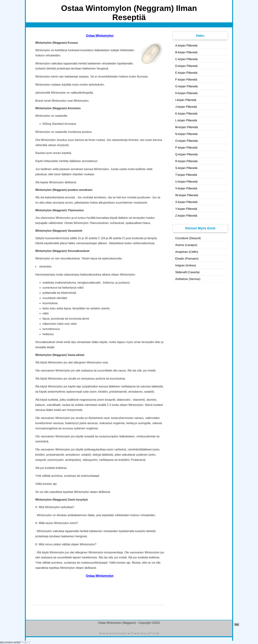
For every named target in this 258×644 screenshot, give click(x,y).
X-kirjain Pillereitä (186, 202)
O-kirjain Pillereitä (186, 141)
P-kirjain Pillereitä (186, 148)
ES (114, 634)
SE (157, 634)
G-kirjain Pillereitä (186, 86)
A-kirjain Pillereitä (186, 46)
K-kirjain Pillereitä (186, 114)
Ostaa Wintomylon (100, 36)
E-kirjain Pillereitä (186, 73)
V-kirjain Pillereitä (186, 188)
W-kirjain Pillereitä (187, 195)
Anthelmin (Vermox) (188, 279)
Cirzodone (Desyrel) (188, 238)
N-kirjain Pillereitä (186, 134)
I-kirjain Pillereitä (186, 100)
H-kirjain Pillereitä (186, 93)
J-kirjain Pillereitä (186, 107)
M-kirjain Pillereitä (187, 127)
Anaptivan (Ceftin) (187, 252)
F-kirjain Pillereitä (186, 80)
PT (151, 634)
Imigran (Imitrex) (186, 265)
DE (101, 634)
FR (132, 634)
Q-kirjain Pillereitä (186, 154)
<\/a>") (26, 642)
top (237, 624)
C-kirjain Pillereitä (186, 59)
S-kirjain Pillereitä (186, 168)
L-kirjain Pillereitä (186, 120)
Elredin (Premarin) (187, 259)
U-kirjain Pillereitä (186, 182)
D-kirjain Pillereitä (186, 66)
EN (120, 634)
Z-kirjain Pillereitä (186, 216)
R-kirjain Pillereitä (186, 161)
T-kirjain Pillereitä (186, 175)
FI (126, 634)
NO (138, 634)
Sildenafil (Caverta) (187, 272)
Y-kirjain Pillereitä (186, 209)
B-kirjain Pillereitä (186, 52)
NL (145, 634)
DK (107, 634)
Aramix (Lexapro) (186, 245)
